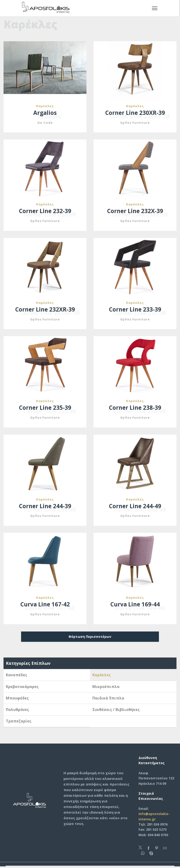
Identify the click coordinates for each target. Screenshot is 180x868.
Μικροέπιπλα (106, 688)
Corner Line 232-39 (45, 211)
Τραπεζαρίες (19, 722)
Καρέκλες (45, 106)
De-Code (45, 123)
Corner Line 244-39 (45, 507)
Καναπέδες (17, 676)
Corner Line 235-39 (45, 408)
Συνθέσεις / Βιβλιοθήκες (116, 711)
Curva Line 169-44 (135, 605)
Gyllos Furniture (135, 123)
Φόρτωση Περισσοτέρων (90, 638)
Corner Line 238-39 (135, 408)
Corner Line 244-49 (135, 507)
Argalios (45, 113)
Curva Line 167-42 (45, 605)
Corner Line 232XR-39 (45, 310)
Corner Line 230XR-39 (135, 113)
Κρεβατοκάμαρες (22, 688)
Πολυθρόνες (17, 711)
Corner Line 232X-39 (135, 211)
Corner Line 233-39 (135, 310)
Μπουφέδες (17, 699)
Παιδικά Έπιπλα (108, 699)
